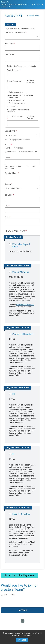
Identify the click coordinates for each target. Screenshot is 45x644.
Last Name (10, 54)
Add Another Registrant (20, 575)
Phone (8, 158)
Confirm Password (15, 118)
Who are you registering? (16, 32)
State (8, 217)
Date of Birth (11, 131)
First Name (10, 44)
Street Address (12, 173)
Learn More (27, 635)
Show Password (30, 82)
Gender (8, 145)
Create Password (14, 82)
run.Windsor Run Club (25, 305)
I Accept (22, 640)
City (7, 206)
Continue (22, 610)
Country (9, 184)
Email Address (13, 70)
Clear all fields (33, 16)
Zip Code (9, 195)
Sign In (10, 25)
